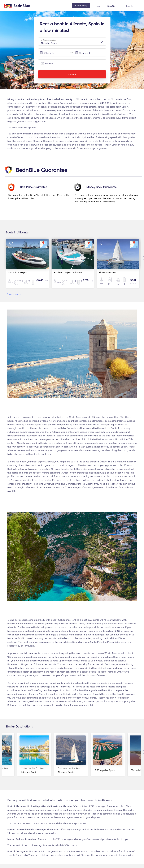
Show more (14, 294)
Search (72, 74)
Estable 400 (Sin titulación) (67, 272)
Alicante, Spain (21, 770)
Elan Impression (106, 272)
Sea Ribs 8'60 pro (17, 272)
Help (97, 6)
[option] (41, 195)
